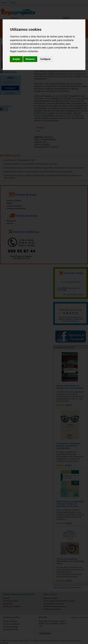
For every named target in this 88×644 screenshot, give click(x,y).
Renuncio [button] (30, 59)
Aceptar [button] (16, 59)
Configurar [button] (45, 59)
